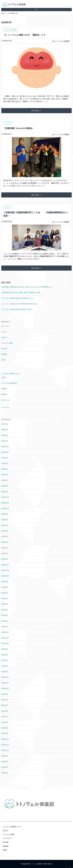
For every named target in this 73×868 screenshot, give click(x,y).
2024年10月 (5, 508)
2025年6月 (5, 474)
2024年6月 (5, 531)
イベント (4, 332)
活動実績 (4, 354)
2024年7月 (5, 525)
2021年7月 (5, 705)
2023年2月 (5, 621)
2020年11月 (5, 745)
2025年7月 (5, 469)
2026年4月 (5, 424)
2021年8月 (5, 700)
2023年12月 (5, 565)
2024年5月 (5, 536)
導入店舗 (4, 348)
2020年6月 (5, 767)
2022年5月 (5, 666)
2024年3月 (5, 548)
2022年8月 (5, 655)
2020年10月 (5, 750)
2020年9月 (5, 756)
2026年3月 (5, 429)
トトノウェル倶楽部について (11, 373)
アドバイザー (6, 326)
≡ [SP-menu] (36, 10)
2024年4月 (5, 542)
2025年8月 (5, 463)
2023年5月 (5, 604)
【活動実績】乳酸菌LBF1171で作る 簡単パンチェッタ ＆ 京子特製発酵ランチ (27, 287)
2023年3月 (5, 615)
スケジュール (6, 400)
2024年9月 (5, 514)
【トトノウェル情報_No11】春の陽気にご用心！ (17, 309)
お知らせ (4, 337)
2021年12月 (5, 677)
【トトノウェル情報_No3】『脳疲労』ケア (25, 35)
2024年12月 (5, 497)
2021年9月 (5, 694)
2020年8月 (5, 761)
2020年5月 (5, 773)
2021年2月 (5, 728)
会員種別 (4, 389)
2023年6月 (5, 598)
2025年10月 (5, 452)
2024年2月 (5, 553)
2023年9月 (5, 581)
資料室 (5, 850)
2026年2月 (5, 435)
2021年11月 (5, 683)
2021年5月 (5, 716)
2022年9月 (5, 649)
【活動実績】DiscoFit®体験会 (18, 128)
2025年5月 (5, 480)
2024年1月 (5, 559)
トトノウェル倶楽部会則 (9, 383)
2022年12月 (5, 632)
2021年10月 (5, 688)
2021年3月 (5, 722)
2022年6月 (5, 660)
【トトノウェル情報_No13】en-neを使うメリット (17, 298)
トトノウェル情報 (7, 343)
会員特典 (4, 394)
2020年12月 (5, 739)
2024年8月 (5, 519)
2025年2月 (5, 491)
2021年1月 (5, 733)
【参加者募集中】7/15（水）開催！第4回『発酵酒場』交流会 (21, 292)
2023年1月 (5, 626)
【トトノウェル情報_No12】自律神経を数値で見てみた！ (20, 304)
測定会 (3, 360)
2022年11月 (5, 638)
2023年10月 (5, 576)
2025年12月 (5, 446)
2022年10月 (5, 643)
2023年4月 (5, 610)
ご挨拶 (3, 377)
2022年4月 (5, 671)
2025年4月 (5, 486)
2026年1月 (5, 441)
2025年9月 (5, 458)
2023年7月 (5, 593)
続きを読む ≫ (36, 111)
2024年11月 (5, 503)
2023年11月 (5, 570)
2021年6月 (5, 711)
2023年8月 (5, 587)
